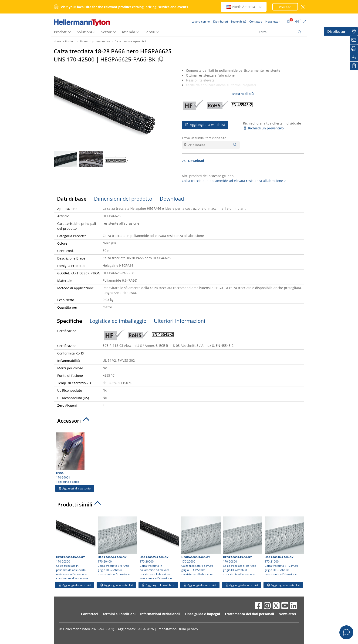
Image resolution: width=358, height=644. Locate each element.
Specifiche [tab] (70, 321)
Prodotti (61, 32)
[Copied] (160, 59)
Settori (107, 32)
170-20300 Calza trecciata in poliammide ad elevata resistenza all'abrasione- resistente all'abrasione (75, 548)
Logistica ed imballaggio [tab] (118, 321)
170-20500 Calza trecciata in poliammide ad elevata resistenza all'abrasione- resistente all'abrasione (159, 548)
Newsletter (287, 614)
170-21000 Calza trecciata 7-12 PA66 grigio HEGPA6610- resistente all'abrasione (284, 546)
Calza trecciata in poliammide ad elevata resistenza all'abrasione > (234, 181)
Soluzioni (84, 32)
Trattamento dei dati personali (249, 614)
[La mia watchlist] (354, 66)
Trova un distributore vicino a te (204, 138)
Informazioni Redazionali (160, 614)
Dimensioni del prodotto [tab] (123, 199)
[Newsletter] (354, 40)
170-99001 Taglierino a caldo (75, 458)
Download (193, 161)
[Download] (354, 57)
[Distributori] (354, 31)
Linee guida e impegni (202, 614)
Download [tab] (172, 199)
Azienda (128, 32)
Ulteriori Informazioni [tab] (180, 321)
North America (244, 7)
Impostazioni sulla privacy (178, 629)
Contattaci (89, 614)
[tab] (179, 422)
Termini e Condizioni (119, 614)
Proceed (285, 7)
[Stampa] (354, 49)
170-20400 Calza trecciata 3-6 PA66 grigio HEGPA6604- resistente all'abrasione (117, 546)
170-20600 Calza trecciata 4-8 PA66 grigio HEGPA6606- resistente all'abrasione (200, 546)
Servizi (150, 32)
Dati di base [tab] (72, 199)
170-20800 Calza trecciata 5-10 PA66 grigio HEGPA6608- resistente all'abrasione (242, 546)
